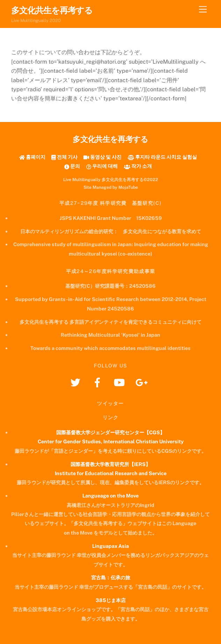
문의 (72, 166)
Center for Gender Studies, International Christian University (111, 441)
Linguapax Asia (110, 546)
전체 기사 (64, 157)
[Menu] (203, 10)
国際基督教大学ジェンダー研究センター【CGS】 (110, 432)
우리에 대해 (102, 166)
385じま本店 (111, 600)
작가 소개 (138, 166)
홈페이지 (32, 157)
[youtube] (121, 382)
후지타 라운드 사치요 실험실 (162, 157)
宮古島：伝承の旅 (111, 577)
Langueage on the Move (110, 496)
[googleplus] (143, 382)
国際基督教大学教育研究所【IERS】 (110, 464)
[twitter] (77, 382)
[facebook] (99, 382)
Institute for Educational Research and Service (111, 473)
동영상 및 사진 (102, 157)
